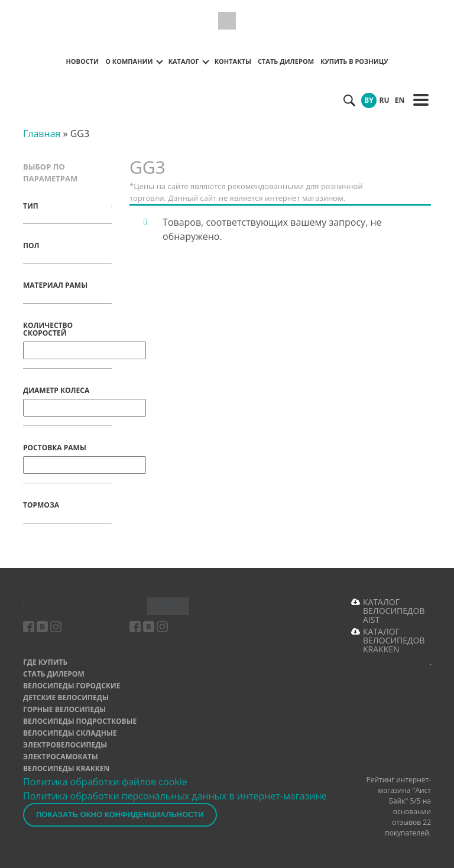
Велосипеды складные (70, 733)
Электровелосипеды (65, 745)
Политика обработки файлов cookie (105, 782)
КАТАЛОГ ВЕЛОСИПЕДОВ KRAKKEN (394, 640)
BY (369, 100)
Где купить (45, 662)
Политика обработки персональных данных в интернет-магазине (175, 796)
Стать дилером (286, 61)
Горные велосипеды (64, 709)
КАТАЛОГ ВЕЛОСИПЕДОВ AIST (394, 611)
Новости (82, 61)
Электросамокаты (61, 757)
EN (400, 100)
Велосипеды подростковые (80, 721)
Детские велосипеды (66, 698)
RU (385, 100)
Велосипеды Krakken (66, 768)
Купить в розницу (354, 61)
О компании (129, 61)
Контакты (233, 61)
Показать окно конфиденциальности (120, 815)
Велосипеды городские (72, 686)
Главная (42, 134)
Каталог (184, 61)
